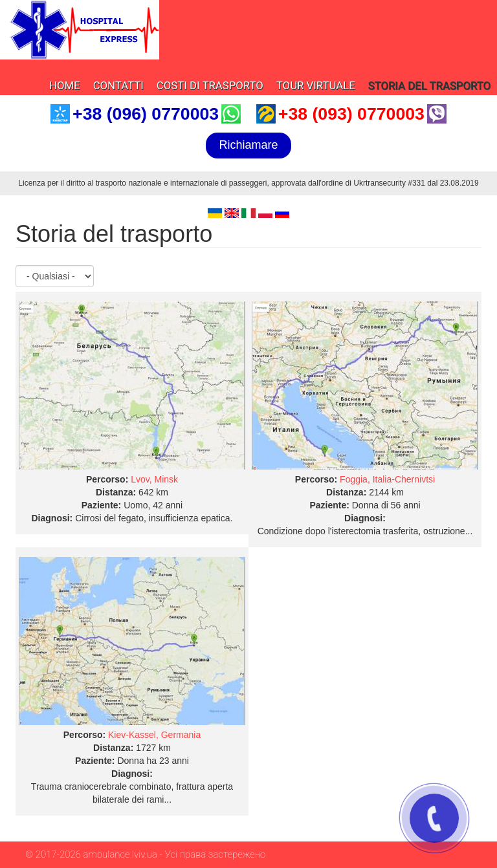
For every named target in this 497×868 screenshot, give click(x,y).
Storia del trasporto (429, 85)
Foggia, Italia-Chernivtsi (387, 479)
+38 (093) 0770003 (351, 114)
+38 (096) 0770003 (146, 114)
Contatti (118, 85)
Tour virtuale (316, 85)
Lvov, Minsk (154, 479)
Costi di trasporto (210, 85)
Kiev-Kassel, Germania (154, 735)
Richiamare (248, 145)
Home (65, 85)
